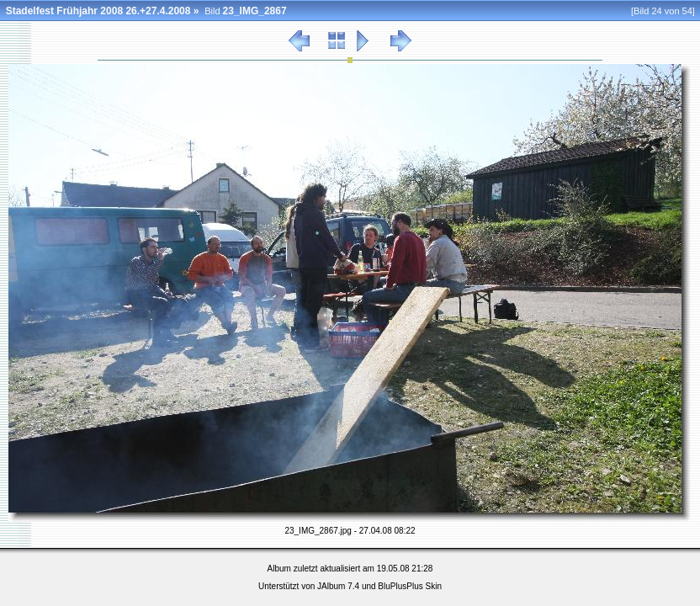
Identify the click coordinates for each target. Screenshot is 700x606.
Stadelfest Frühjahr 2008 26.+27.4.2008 (98, 11)
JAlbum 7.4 (338, 586)
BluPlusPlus (400, 586)
